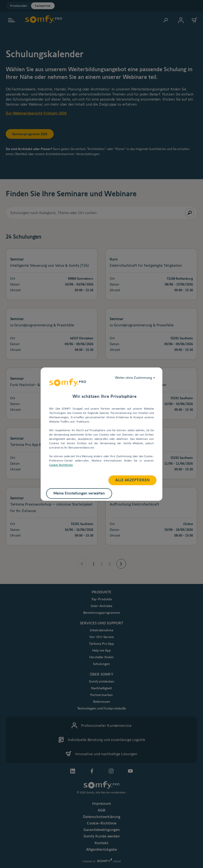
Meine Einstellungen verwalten (79, 493)
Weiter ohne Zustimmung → (135, 378)
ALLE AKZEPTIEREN (132, 480)
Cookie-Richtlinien (61, 465)
